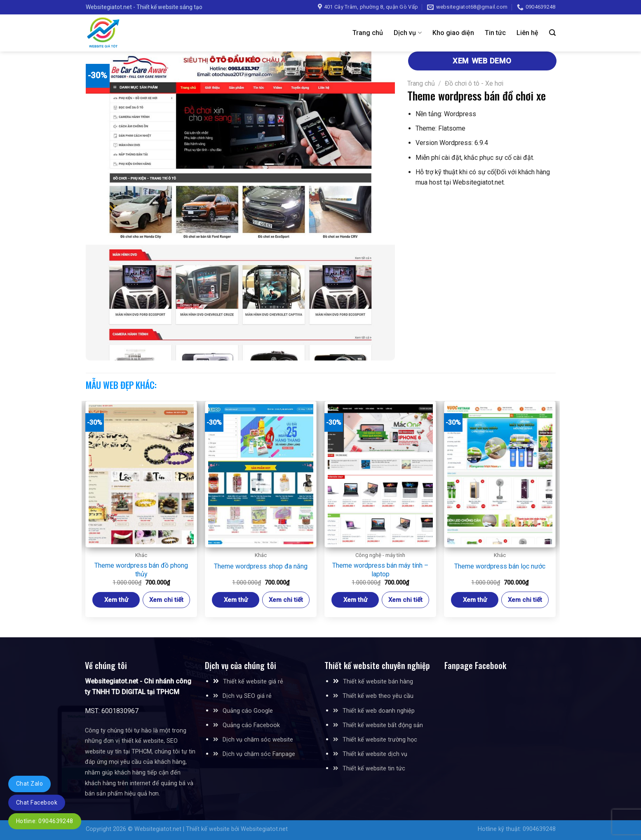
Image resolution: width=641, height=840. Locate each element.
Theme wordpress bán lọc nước (500, 566)
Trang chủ (368, 33)
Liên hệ (527, 33)
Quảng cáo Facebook (251, 725)
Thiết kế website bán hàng (378, 682)
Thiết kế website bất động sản (383, 725)
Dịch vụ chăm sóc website (253, 740)
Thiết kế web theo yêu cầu (378, 696)
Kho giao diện (453, 33)
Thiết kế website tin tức (374, 769)
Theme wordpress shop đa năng (261, 566)
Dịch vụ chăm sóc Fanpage (259, 754)
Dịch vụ (407, 33)
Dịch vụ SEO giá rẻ (247, 696)
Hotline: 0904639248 (45, 821)
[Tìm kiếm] (552, 33)
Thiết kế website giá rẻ (253, 682)
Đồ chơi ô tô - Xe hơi (474, 83)
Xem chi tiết (166, 600)
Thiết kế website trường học (380, 740)
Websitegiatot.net (158, 829)
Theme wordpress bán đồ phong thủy (141, 570)
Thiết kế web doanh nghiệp (379, 711)
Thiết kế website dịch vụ (375, 754)
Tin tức (495, 33)
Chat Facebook (37, 803)
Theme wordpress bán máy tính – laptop (380, 570)
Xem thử (116, 600)
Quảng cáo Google (248, 711)
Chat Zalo (29, 784)
